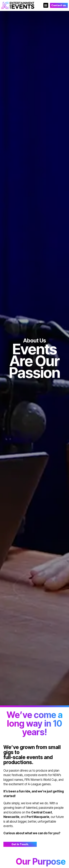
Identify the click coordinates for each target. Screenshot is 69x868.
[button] (46, 5)
